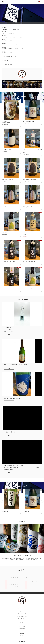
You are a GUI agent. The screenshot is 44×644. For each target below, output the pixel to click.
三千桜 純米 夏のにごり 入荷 (8, 33)
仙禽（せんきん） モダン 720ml (8, 261)
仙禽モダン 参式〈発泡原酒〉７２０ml (9, 288)
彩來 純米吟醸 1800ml (6, 150)
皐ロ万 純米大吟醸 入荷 (7, 64)
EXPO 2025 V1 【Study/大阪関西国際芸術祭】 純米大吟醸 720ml (33, 151)
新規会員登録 (22, 629)
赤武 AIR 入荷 (5, 61)
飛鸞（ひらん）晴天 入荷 (7, 53)
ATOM (23, 622)
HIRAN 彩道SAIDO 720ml (28, 121)
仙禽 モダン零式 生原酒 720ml (29, 261)
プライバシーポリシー (22, 619)
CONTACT (22, 563)
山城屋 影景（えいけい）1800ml (29, 179)
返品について (22, 611)
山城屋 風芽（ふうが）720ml (29, 288)
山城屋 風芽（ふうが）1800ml (8, 233)
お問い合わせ (22, 636)
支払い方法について (22, 614)
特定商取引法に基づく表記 (22, 616)
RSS (20, 622)
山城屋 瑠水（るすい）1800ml (29, 206)
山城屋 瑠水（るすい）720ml (7, 206)
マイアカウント (22, 626)
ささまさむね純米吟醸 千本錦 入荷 (9, 57)
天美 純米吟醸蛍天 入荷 (7, 41)
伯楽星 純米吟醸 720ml (6, 510)
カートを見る (22, 633)
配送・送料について (22, 609)
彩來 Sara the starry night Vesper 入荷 (9, 45)
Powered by (22, 641)
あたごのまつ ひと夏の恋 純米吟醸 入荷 (10, 29)
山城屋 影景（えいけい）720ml (8, 179)
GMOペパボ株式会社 (26, 640)
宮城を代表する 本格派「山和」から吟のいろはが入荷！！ (14, 49)
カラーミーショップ (12, 640)
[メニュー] (42, 2)
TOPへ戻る (22, 593)
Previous (2, 501)
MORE (9, 335)
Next (42, 501)
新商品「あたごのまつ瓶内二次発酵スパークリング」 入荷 (13, 37)
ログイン (22, 631)
